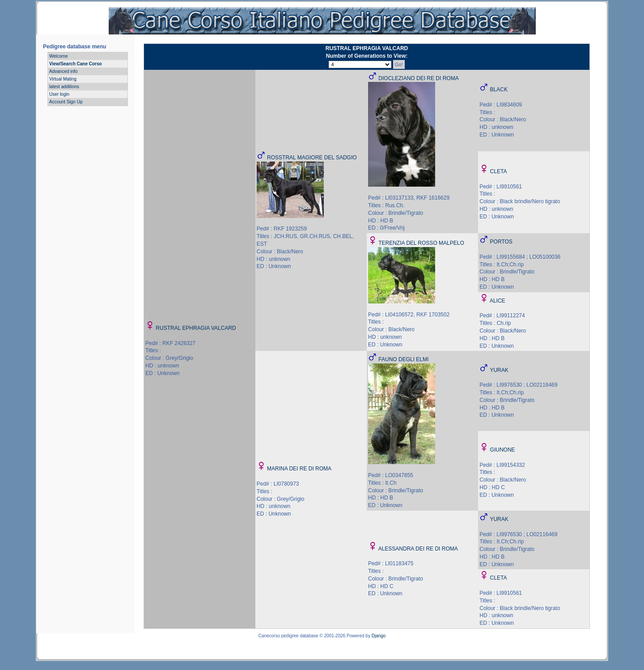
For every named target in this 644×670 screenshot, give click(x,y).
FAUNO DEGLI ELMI (403, 359)
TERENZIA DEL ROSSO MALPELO (421, 243)
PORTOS (501, 242)
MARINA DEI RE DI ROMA (299, 469)
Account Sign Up (66, 102)
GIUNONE (503, 450)
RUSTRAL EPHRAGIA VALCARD (196, 328)
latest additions (64, 87)
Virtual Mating (63, 79)
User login (59, 94)
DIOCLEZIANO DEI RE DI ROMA (418, 78)
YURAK (499, 370)
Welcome (59, 56)
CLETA (499, 171)
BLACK (499, 90)
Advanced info (63, 71)
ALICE (498, 301)
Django (379, 636)
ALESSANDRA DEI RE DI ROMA (418, 549)
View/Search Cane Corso (76, 64)
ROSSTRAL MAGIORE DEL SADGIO (312, 158)
